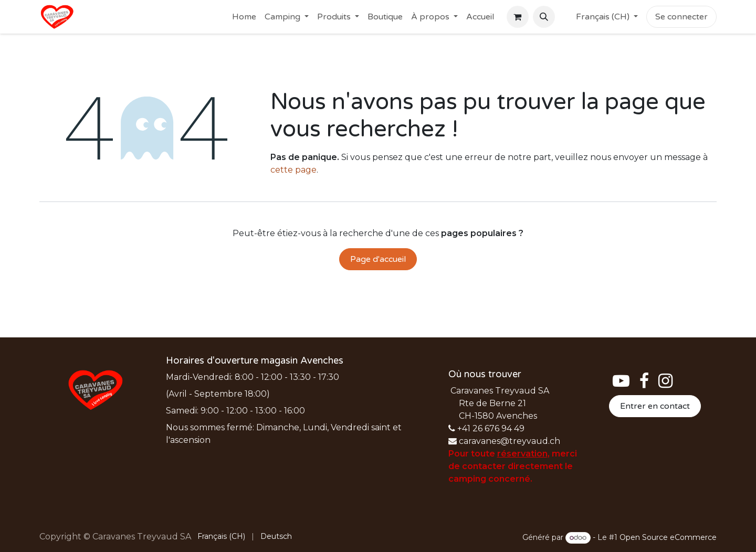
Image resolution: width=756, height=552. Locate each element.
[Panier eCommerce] (518, 17)
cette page (293, 170)
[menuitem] (244, 17)
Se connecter (681, 17)
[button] (544, 17)
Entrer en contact (655, 406)
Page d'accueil (378, 259)
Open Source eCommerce (668, 537)
